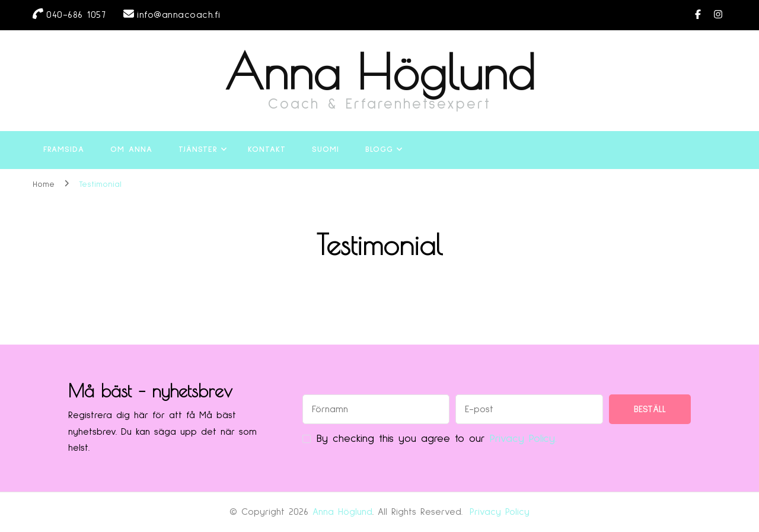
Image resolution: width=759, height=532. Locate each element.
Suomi (326, 149)
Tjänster (198, 149)
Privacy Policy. (523, 439)
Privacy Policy (500, 512)
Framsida (64, 149)
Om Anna (131, 149)
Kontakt (267, 149)
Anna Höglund (380, 72)
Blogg (379, 149)
